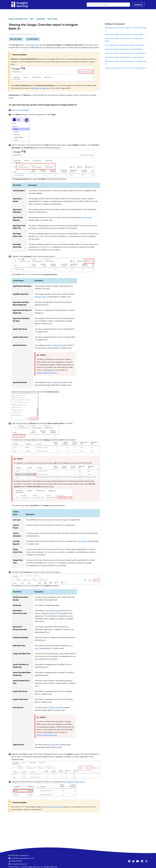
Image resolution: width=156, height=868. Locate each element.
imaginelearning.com (19, 864)
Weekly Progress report (42, 88)
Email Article (32, 39)
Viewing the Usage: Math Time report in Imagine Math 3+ (126, 68)
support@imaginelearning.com (23, 858)
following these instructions (47, 373)
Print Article (16, 39)
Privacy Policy (14, 867)
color (46, 807)
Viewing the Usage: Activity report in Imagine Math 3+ (125, 57)
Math (32, 19)
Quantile (57, 611)
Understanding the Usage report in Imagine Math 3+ (124, 49)
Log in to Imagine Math (20, 110)
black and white (56, 807)
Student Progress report (76, 782)
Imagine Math (41, 19)
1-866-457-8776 (16, 861)
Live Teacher (87, 217)
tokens (55, 382)
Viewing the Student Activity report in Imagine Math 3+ (125, 34)
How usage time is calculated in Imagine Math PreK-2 (125, 45)
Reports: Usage (52, 19)
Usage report (35, 45)
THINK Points (57, 345)
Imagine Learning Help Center (18, 19)
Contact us (138, 4)
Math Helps (42, 297)
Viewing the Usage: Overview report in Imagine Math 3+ (125, 53)
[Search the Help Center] (108, 5)
